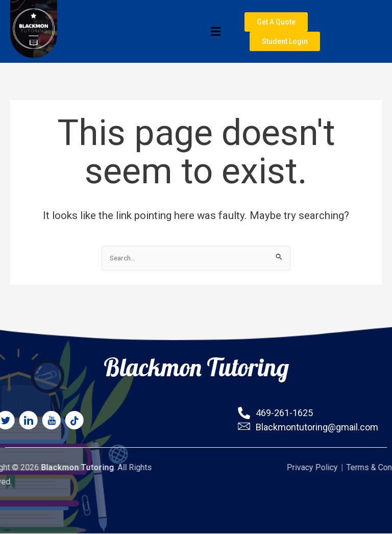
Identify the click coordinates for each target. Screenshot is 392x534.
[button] (143, 34)
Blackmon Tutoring (196, 361)
